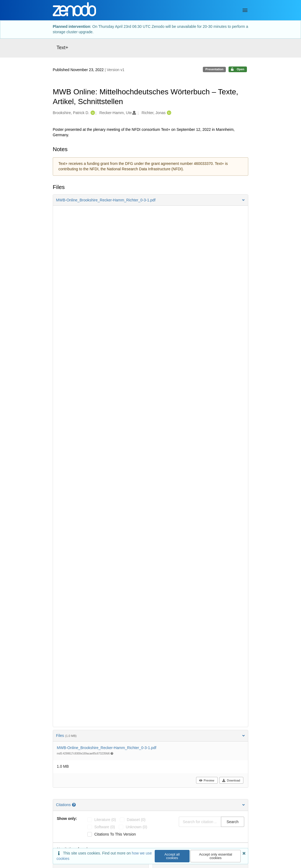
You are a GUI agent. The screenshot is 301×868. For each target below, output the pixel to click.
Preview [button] (206, 780)
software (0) (105, 827)
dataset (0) (136, 820)
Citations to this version (115, 834)
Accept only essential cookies (216, 856)
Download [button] (231, 780)
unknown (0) (136, 827)
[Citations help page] (74, 805)
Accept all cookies (172, 856)
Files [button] (150, 736)
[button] (150, 200)
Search (233, 822)
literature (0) (105, 820)
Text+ (62, 48)
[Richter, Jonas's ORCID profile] (168, 113)
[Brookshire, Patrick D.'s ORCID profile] (92, 113)
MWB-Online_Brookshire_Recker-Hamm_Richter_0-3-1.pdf (107, 748)
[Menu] (245, 10)
